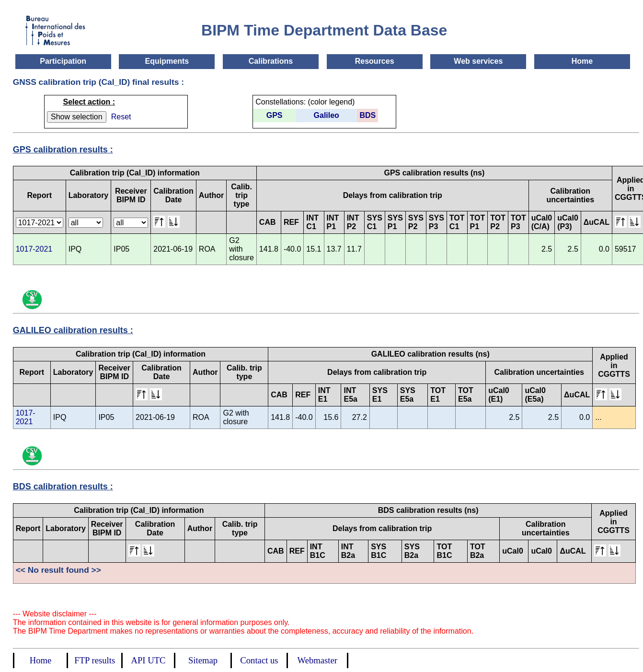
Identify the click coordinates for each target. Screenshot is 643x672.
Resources (375, 61)
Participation (63, 61)
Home (582, 61)
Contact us (259, 660)
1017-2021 (34, 249)
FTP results (95, 660)
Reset (121, 117)
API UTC (149, 660)
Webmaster (317, 660)
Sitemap (203, 660)
